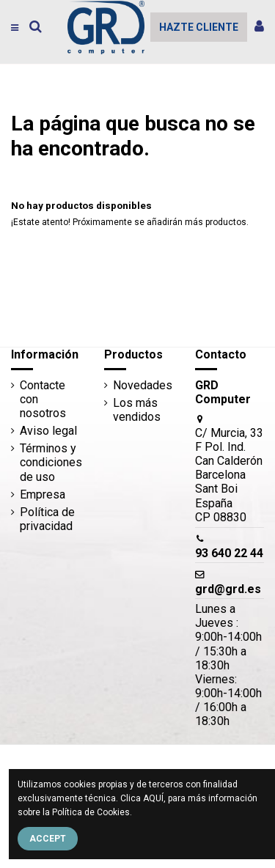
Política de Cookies (91, 812)
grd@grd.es (228, 589)
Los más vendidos (137, 410)
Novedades (143, 385)
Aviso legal (48, 431)
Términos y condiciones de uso (51, 462)
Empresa (43, 494)
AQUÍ (153, 798)
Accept (48, 839)
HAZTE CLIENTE (199, 27)
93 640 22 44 (229, 553)
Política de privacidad (47, 519)
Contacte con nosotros (43, 399)
